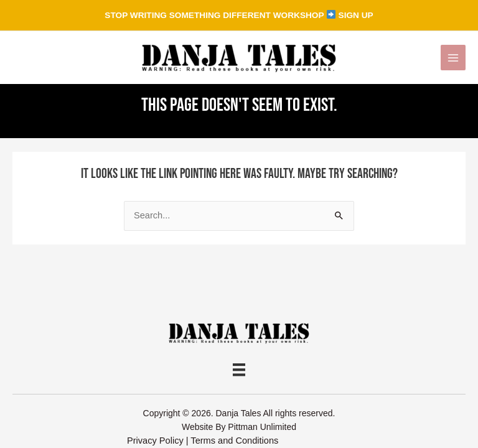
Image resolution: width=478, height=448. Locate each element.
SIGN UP (356, 15)
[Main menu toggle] (453, 57)
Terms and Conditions (234, 441)
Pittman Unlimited (262, 427)
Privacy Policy (155, 441)
